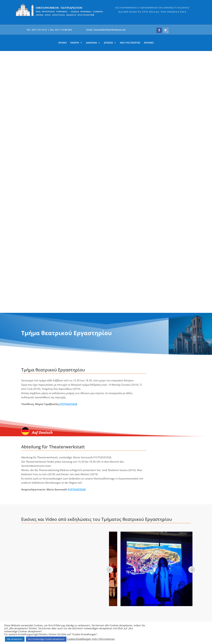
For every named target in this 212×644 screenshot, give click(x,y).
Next (192, 308)
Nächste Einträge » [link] (180, 478)
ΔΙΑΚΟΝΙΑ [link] (91, 43)
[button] (159, 30)
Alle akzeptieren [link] (15, 639)
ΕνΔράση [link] (49, 426)
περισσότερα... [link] (33, 431)
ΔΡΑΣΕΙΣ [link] (108, 43)
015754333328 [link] (68, 142)
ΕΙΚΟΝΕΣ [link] (149, 43)
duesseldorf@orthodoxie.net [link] (83, 551)
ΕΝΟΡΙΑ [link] (75, 43)
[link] (60, 16)
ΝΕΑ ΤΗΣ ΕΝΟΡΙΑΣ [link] (130, 43)
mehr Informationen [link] (103, 639)
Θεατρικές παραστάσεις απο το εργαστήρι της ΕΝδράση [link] (45, 419)
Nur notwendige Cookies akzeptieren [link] (46, 639)
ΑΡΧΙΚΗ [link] (63, 43)
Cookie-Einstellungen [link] (79, 639)
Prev (110, 308)
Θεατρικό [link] (61, 426)
